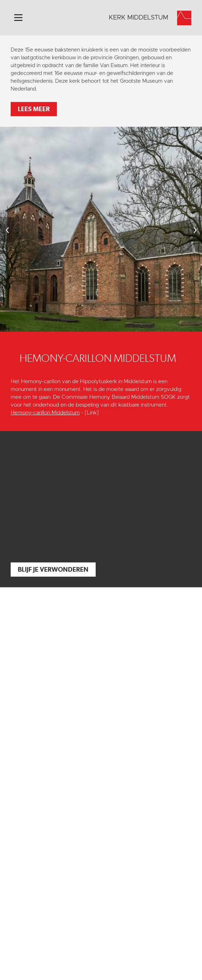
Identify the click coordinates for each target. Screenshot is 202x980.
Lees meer (34, 109)
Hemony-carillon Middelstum (45, 413)
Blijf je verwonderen (53, 569)
